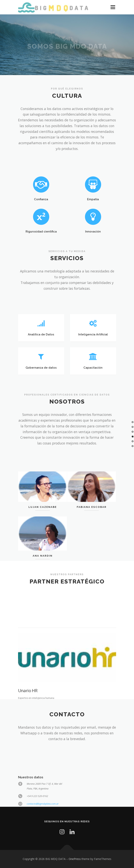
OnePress (75, 859)
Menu (113, 7)
